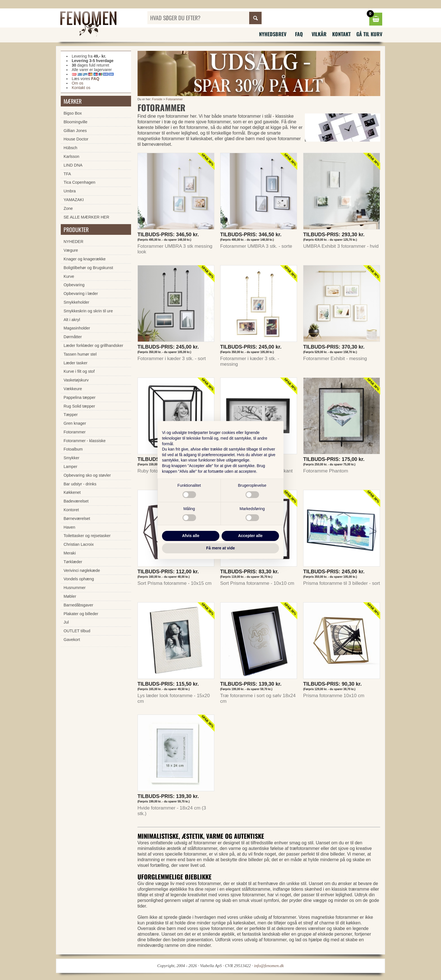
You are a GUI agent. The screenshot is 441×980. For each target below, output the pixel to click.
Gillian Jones (75, 131)
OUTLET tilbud (77, 631)
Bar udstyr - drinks (80, 484)
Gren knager (75, 423)
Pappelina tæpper (80, 397)
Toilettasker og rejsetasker (87, 536)
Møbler (70, 596)
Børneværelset (77, 519)
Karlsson (71, 156)
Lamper (70, 467)
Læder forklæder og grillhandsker (93, 345)
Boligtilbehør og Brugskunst (88, 268)
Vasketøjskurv (76, 380)
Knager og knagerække (85, 259)
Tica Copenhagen (79, 182)
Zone (68, 208)
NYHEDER (73, 242)
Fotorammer (174, 99)
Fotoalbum (73, 449)
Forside (157, 99)
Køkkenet (72, 492)
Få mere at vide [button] (220, 548)
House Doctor (76, 139)
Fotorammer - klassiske (85, 441)
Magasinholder (77, 328)
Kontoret (71, 510)
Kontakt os (81, 88)
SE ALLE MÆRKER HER (86, 217)
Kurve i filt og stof (79, 371)
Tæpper (71, 415)
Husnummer (75, 588)
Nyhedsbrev (273, 34)
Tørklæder (73, 562)
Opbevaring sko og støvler (87, 475)
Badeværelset (76, 501)
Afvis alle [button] (191, 536)
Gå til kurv (369, 34)
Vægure (71, 250)
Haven (69, 527)
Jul (66, 622)
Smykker (71, 458)
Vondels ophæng (79, 579)
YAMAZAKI (74, 200)
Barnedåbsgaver (78, 605)
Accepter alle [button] (250, 536)
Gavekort (72, 640)
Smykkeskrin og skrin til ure (88, 311)
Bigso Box (73, 113)
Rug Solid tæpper (79, 406)
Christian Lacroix (79, 544)
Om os (77, 83)
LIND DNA (73, 165)
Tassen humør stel (80, 354)
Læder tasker (76, 363)
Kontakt (341, 34)
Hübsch (70, 148)
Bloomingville (76, 122)
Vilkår (319, 34)
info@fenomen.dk (269, 966)
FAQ (299, 34)
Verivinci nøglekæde (82, 570)
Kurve (69, 276)
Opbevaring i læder (81, 294)
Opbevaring (74, 285)
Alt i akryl (72, 320)
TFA (67, 174)
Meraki (70, 553)
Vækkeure (73, 389)
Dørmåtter (73, 337)
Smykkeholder (76, 302)
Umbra (70, 191)
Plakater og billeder (81, 614)
